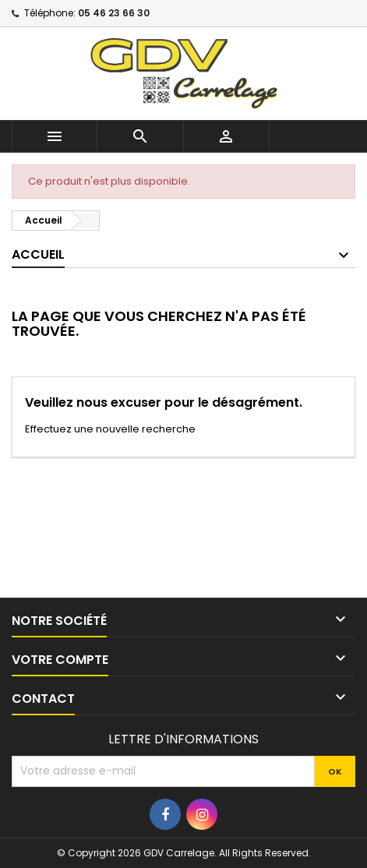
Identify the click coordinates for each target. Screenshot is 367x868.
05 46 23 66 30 (114, 13)
